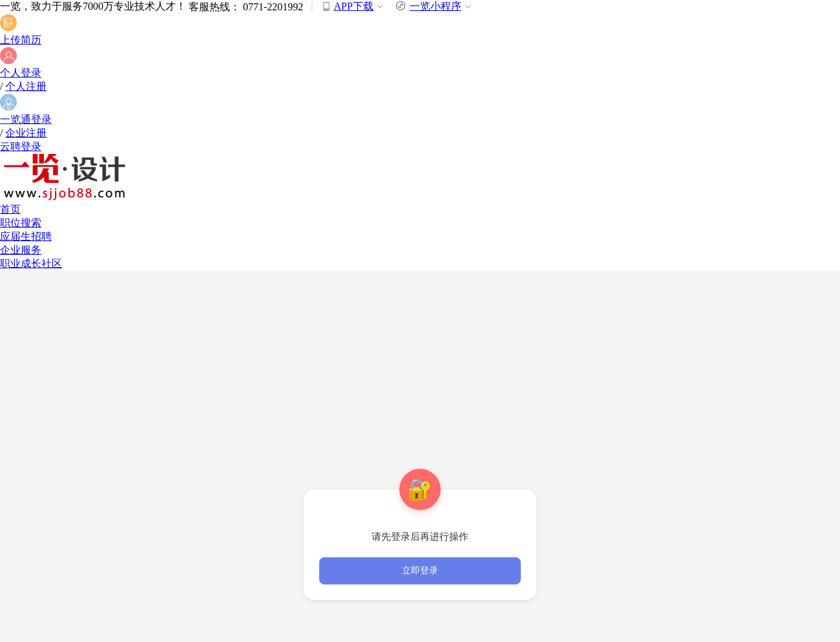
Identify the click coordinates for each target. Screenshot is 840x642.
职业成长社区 (31, 263)
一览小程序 (435, 6)
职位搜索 (21, 223)
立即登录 (420, 570)
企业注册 (26, 133)
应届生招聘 (26, 236)
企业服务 (21, 250)
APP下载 (354, 6)
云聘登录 (21, 146)
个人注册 (26, 86)
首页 (10, 209)
